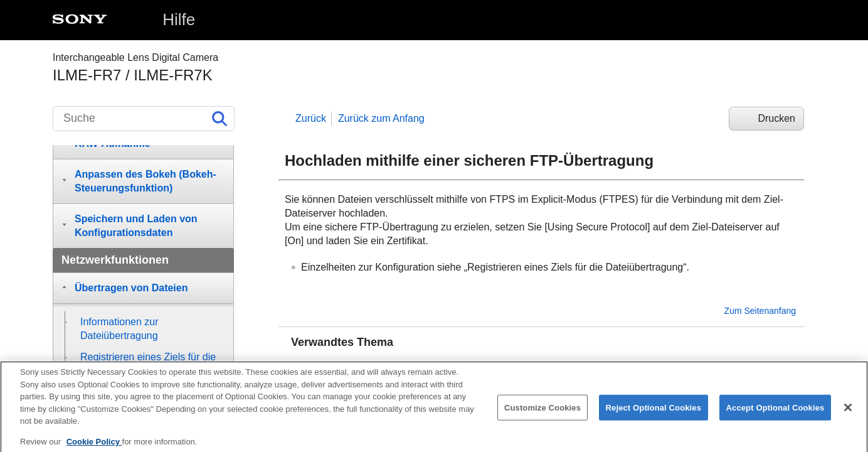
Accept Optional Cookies (775, 415)
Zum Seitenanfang (760, 311)
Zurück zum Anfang (381, 118)
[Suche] (144, 119)
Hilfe (179, 19)
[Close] (848, 415)
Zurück (311, 118)
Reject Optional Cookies (654, 415)
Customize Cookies (542, 415)
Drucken (776, 118)
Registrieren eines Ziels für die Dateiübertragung (415, 365)
